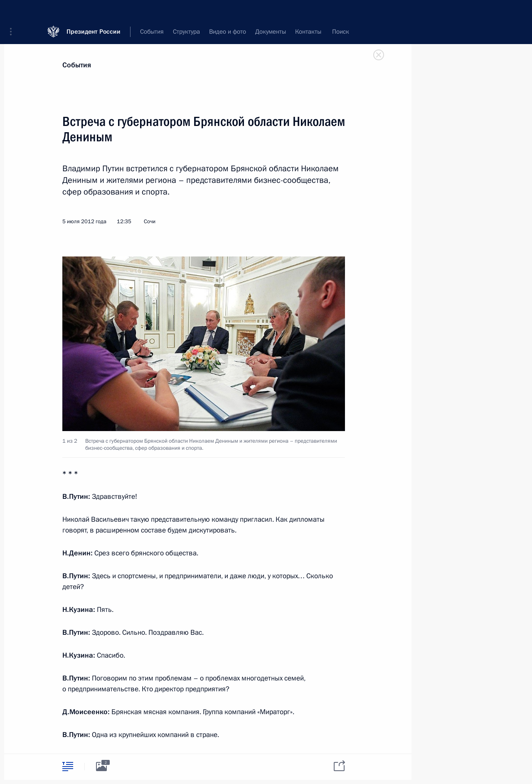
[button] (14, 12)
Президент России (94, 12)
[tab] (68, 766)
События (77, 65)
